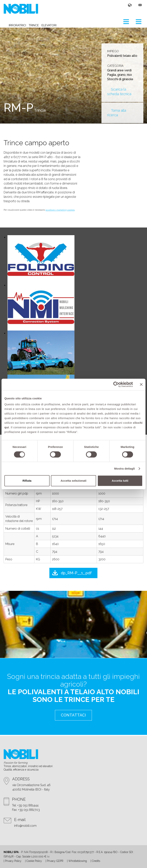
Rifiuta (27, 481)
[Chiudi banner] (141, 384)
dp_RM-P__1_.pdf (76, 573)
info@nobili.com (25, 826)
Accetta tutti (120, 481)
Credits (96, 861)
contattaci (73, 715)
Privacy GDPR (55, 861)
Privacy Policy (13, 861)
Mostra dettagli (124, 469)
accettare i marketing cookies (60, 210)
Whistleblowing (78, 861)
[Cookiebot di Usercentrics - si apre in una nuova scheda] (116, 384)
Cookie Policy (34, 861)
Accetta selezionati (73, 481)
